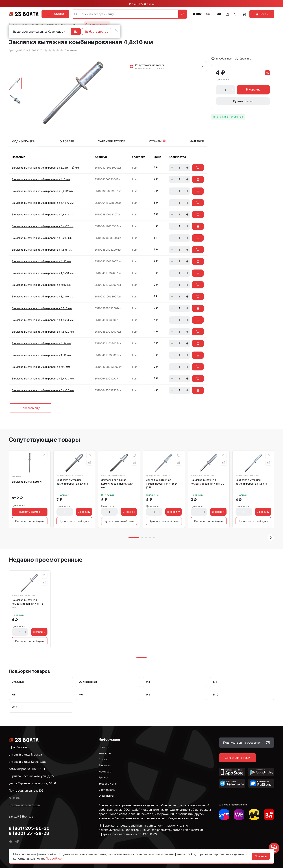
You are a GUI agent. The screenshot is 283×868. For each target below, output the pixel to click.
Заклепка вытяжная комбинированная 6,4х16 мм (43, 203)
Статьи (103, 759)
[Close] (116, 30)
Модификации (23, 141)
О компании (106, 796)
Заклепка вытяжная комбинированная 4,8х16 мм (27, 604)
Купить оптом (243, 101)
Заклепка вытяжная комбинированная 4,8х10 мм (43, 273)
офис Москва (18, 747)
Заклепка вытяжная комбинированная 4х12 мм (41, 261)
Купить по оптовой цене (30, 521)
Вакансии (105, 765)
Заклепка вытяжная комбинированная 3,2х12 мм (43, 191)
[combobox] (125, 14)
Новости (104, 747)
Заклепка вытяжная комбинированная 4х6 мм (41, 179)
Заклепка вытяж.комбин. (27, 482)
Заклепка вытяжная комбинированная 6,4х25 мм (43, 390)
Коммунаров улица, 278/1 (27, 769)
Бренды (104, 777)
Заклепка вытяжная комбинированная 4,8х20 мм (43, 332)
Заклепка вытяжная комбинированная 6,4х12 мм (43, 226)
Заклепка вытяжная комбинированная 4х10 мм (42, 285)
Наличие (197, 141)
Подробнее (54, 858)
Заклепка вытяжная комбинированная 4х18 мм (208, 482)
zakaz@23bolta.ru (21, 816)
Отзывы (157, 141)
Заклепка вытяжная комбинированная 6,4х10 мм (117, 484)
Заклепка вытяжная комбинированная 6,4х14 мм (72, 484)
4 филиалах (236, 117)
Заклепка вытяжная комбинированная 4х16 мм (42, 355)
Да (76, 32)
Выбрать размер (30, 512)
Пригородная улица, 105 (26, 790)
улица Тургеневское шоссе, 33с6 (32, 783)
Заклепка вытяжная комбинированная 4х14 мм (42, 343)
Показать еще (30, 408)
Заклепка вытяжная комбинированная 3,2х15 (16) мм (45, 168)
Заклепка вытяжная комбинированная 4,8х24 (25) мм (162, 484)
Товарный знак (108, 784)
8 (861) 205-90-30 (207, 14)
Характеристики (112, 141)
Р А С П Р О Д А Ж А (141, 4)
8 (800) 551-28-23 (29, 833)
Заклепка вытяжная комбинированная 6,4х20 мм (43, 378)
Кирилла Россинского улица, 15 (31, 776)
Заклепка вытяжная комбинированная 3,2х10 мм (43, 296)
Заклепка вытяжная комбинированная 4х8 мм (41, 367)
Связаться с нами (237, 758)
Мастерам (105, 771)
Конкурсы (105, 753)
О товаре (67, 141)
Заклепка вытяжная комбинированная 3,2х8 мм (42, 308)
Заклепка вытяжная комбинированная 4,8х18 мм (251, 484)
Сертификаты (107, 790)
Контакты (14, 798)
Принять (261, 856)
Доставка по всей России (24, 805)
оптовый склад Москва (25, 754)
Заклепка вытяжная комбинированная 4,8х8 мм (42, 250)
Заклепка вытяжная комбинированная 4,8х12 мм (43, 214)
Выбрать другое (97, 32)
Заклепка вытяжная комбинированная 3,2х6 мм (42, 238)
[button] (271, 538)
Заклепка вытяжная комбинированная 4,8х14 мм (43, 320)
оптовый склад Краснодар (28, 762)
